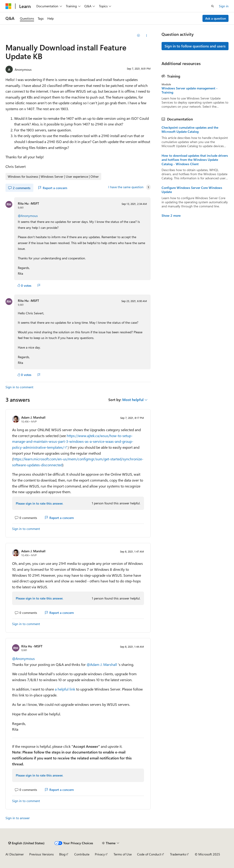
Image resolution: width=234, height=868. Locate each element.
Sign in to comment (19, 387)
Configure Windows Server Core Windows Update (192, 190)
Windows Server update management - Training (190, 90)
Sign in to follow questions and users (195, 46)
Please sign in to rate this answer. (39, 503)
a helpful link (65, 689)
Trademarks (178, 854)
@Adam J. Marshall (102, 664)
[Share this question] (146, 36)
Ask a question (216, 18)
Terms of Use (123, 854)
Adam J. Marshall (33, 417)
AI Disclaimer (15, 854)
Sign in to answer (18, 818)
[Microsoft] (8, 6)
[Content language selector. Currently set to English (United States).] (26, 843)
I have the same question (126, 187)
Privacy (100, 854)
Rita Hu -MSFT (28, 203)
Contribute (82, 854)
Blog (62, 854)
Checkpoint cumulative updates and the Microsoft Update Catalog (190, 130)
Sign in (224, 6)
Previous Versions (41, 854)
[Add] (138, 36)
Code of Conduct (149, 854)
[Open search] (213, 6)
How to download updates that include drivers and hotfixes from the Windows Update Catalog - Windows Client (195, 160)
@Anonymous (28, 216)
